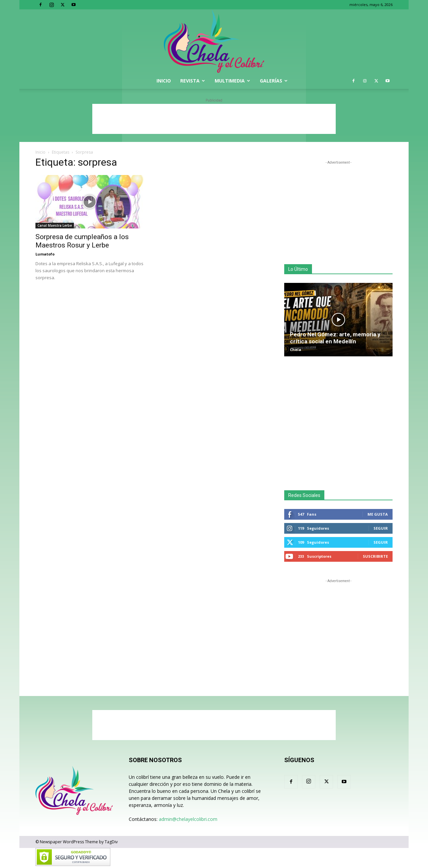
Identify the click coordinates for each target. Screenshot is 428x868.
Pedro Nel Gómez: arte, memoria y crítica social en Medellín (335, 338)
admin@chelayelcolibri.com (188, 819)
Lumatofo (45, 254)
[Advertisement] (214, 119)
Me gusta (378, 514)
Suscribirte (375, 556)
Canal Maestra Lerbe (55, 225)
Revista (193, 81)
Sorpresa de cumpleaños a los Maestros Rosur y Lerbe (82, 241)
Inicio (164, 81)
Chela (296, 350)
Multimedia (232, 81)
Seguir (381, 528)
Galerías (274, 81)
